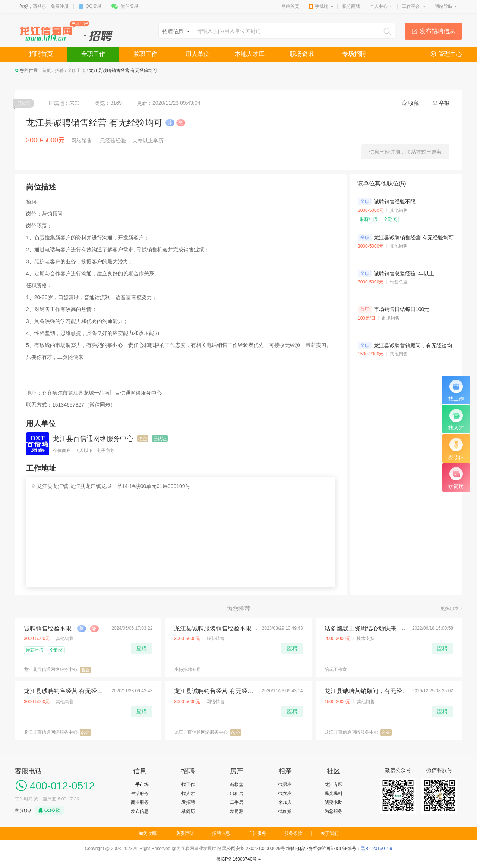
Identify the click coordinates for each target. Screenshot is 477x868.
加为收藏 (148, 833)
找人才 (188, 793)
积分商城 (351, 6)
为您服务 (334, 811)
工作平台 (411, 6)
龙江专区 (334, 784)
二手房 (237, 802)
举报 (444, 103)
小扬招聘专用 (187, 670)
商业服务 (140, 802)
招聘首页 (41, 54)
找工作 (188, 784)
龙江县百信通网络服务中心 (93, 439)
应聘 (142, 648)
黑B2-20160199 (376, 849)
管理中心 (450, 54)
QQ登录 (94, 6)
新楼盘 (237, 784)
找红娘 (285, 811)
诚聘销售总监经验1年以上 (404, 273)
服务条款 (293, 833)
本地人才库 (250, 54)
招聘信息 (221, 833)
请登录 (40, 6)
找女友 (285, 793)
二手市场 (140, 784)
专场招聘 (354, 54)
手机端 (322, 6)
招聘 (59, 70)
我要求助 (334, 802)
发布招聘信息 (437, 31)
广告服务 (257, 833)
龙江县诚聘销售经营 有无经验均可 (414, 238)
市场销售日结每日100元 (402, 309)
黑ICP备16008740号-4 (238, 859)
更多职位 (449, 608)
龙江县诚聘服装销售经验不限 (213, 628)
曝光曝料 (334, 793)
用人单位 (198, 54)
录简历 (188, 811)
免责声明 (185, 833)
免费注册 (60, 6)
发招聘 (188, 802)
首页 (47, 70)
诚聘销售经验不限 (395, 201)
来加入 (285, 802)
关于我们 (329, 833)
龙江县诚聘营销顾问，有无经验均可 (416, 345)
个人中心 (379, 6)
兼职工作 (145, 54)
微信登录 (130, 6)
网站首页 (290, 6)
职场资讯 (302, 54)
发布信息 (140, 811)
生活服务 (140, 793)
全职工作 (93, 54)
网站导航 (443, 6)
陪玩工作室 (336, 670)
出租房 (237, 793)
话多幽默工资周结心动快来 (360, 628)
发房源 (237, 811)
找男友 (285, 784)
